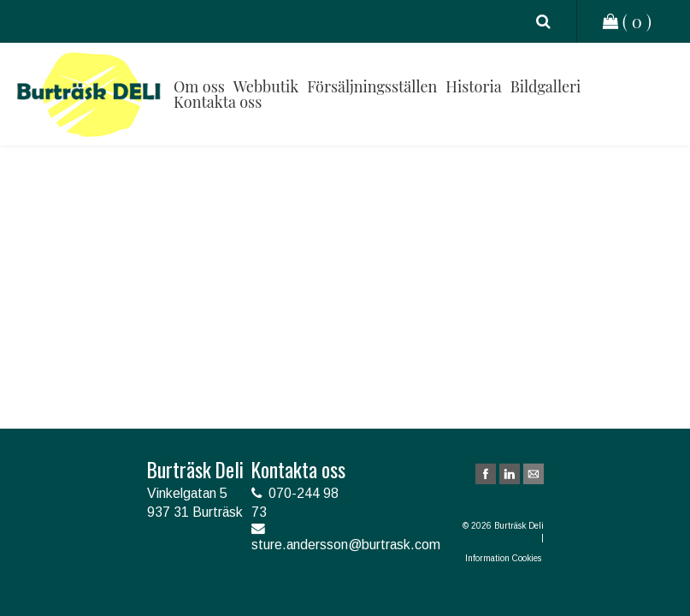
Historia (473, 86)
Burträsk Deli (89, 94)
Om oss (199, 86)
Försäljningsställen (372, 86)
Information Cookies (504, 558)
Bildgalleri (546, 86)
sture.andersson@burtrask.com (346, 545)
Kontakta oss (218, 102)
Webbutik (266, 86)
